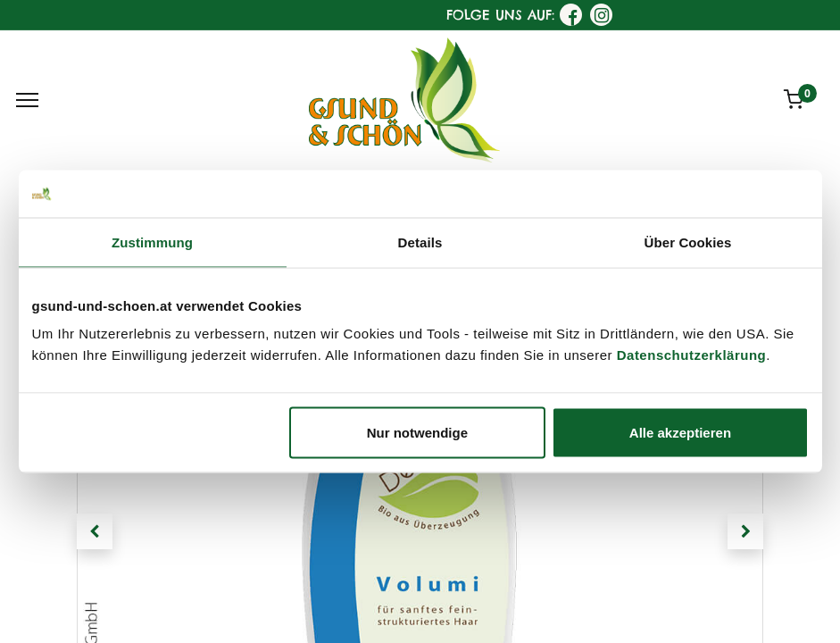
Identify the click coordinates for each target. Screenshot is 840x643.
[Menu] (27, 100)
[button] (95, 531)
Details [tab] (420, 242)
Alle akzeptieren (680, 433)
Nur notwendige (417, 433)
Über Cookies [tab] (688, 242)
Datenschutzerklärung (692, 355)
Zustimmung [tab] (152, 242)
